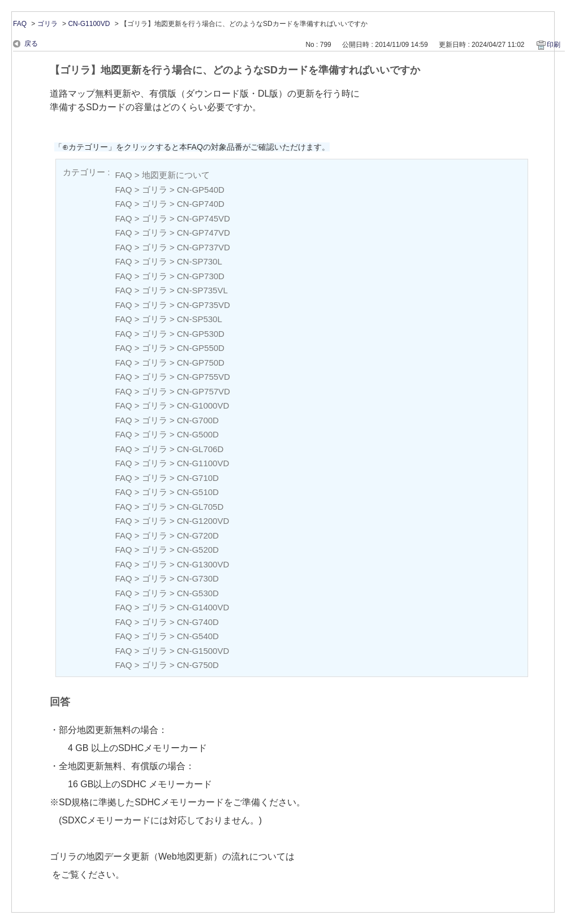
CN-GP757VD (204, 391)
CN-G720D (198, 535)
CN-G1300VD (203, 564)
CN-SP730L (200, 261)
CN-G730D (198, 578)
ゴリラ (47, 24)
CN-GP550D (201, 348)
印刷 (554, 45)
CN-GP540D (201, 190)
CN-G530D (198, 593)
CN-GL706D (200, 449)
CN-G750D (198, 665)
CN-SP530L (200, 319)
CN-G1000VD (203, 405)
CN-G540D (198, 636)
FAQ (20, 24)
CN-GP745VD (204, 218)
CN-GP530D (201, 334)
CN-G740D (198, 622)
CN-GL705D (200, 507)
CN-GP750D (201, 363)
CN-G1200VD (203, 521)
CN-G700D (198, 420)
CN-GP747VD (204, 233)
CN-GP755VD (204, 377)
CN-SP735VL (202, 290)
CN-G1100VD (89, 24)
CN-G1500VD (203, 651)
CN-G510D (198, 492)
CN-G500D (198, 434)
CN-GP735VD (204, 305)
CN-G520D (198, 550)
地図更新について (176, 175)
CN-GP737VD (204, 247)
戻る (31, 44)
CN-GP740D (201, 204)
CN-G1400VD (203, 607)
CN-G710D (198, 478)
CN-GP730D (201, 276)
